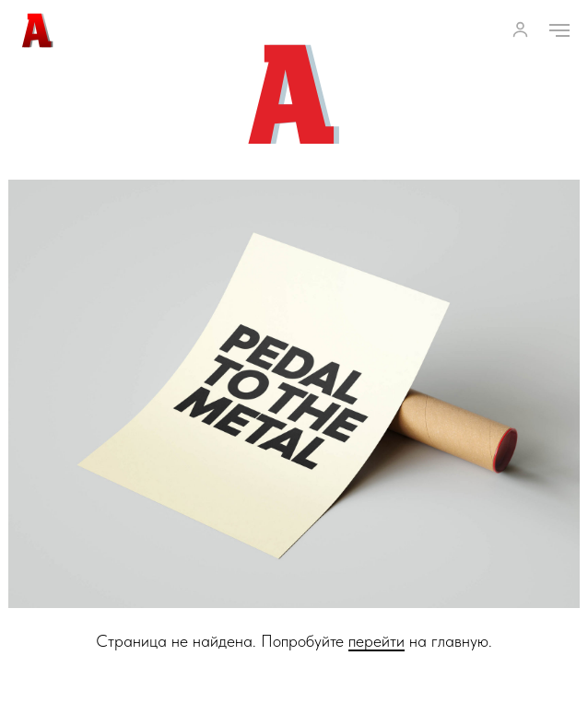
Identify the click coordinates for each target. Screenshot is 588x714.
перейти (376, 641)
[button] (520, 29)
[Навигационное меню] (559, 30)
